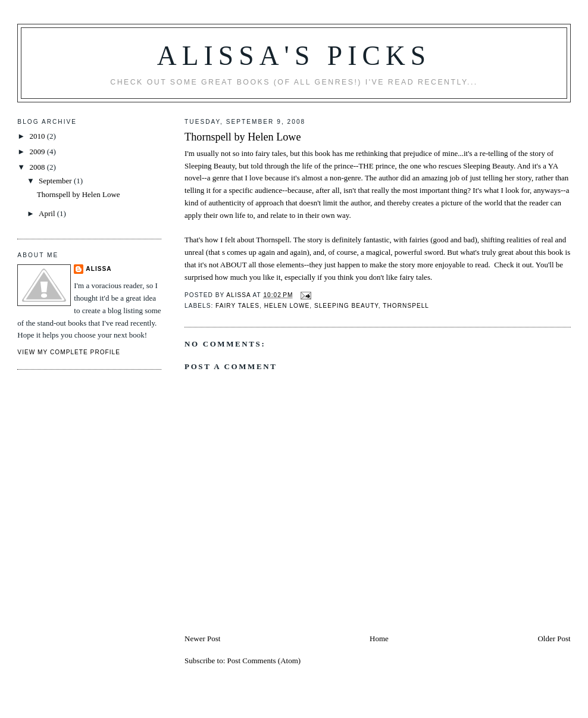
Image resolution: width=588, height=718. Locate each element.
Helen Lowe (287, 306)
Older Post (554, 639)
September (56, 181)
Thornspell (406, 306)
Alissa (98, 269)
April (48, 213)
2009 (38, 152)
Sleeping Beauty (346, 306)
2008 (38, 167)
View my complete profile (69, 352)
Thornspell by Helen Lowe (243, 137)
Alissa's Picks (294, 56)
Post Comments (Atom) (264, 661)
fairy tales (237, 306)
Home (379, 639)
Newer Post (202, 639)
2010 (38, 136)
